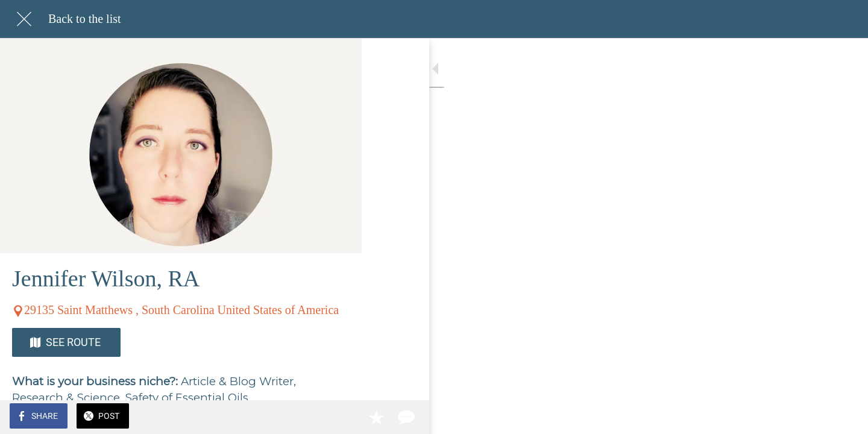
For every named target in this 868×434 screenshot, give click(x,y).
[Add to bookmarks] (309, 417)
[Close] (24, 19)
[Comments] (338, 417)
